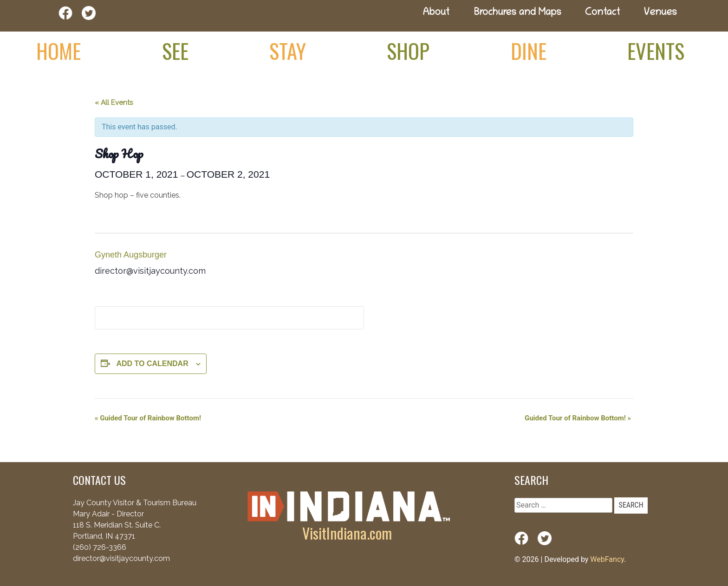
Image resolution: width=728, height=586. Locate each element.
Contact (603, 13)
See (175, 51)
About (436, 13)
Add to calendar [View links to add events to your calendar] (152, 364)
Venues (660, 13)
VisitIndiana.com (347, 533)
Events (656, 51)
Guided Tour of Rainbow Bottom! (148, 418)
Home (58, 51)
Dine (529, 51)
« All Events (114, 103)
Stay (288, 51)
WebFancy (607, 559)
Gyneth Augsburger (131, 255)
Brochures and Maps (518, 13)
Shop (408, 51)
